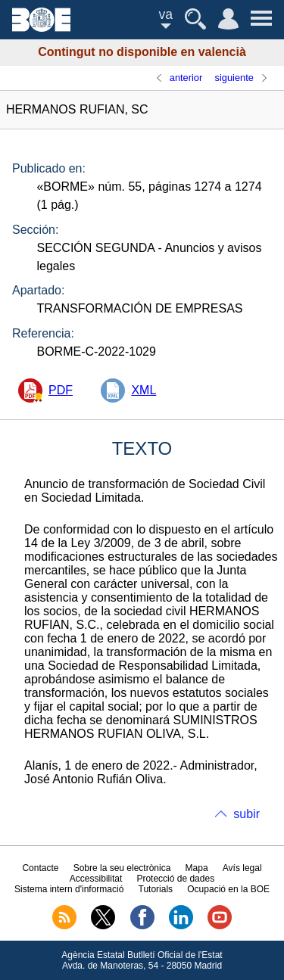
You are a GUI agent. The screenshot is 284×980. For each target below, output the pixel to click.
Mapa (197, 868)
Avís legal (242, 868)
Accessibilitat (96, 879)
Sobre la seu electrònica (122, 868)
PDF (61, 390)
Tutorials (156, 889)
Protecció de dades (175, 879)
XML (144, 390)
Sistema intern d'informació (69, 889)
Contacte (40, 868)
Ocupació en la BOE (228, 889)
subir (247, 814)
